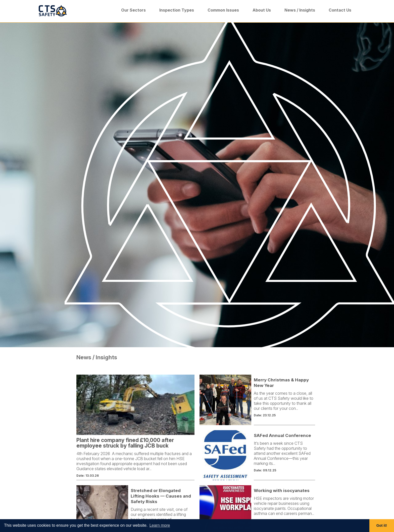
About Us (262, 10)
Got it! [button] (382, 525)
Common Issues (223, 10)
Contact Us (340, 10)
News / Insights (300, 10)
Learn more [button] (160, 525)
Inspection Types (177, 10)
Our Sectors (133, 10)
